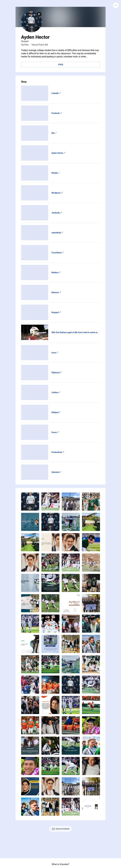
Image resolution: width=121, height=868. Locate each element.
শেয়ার (60, 65)
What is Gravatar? (60, 864)
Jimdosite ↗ (57, 213)
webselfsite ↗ (57, 233)
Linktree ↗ (56, 392)
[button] (30, 502)
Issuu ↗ (55, 353)
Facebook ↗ (57, 113)
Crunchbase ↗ (58, 253)
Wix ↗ (54, 133)
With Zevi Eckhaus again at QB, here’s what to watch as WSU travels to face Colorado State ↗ (76, 332)
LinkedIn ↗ (56, 93)
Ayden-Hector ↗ (58, 153)
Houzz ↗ (55, 432)
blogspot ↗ (56, 312)
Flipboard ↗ (56, 373)
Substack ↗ (56, 472)
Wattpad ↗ (56, 412)
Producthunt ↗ (58, 452)
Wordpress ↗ (57, 193)
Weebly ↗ (56, 173)
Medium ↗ (56, 273)
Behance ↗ (56, 292)
